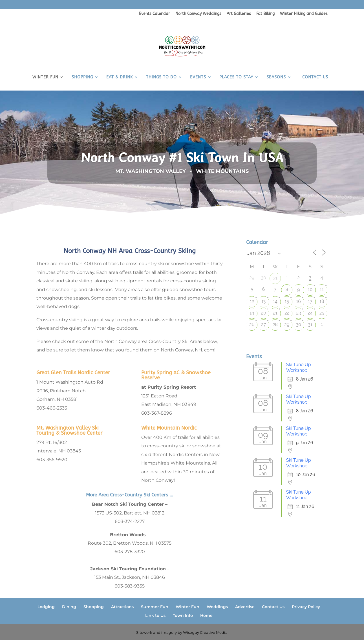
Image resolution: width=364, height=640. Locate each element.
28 (275, 325)
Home (206, 615)
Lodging (46, 607)
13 (263, 301)
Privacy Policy (306, 607)
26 (252, 325)
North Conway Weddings (198, 14)
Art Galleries (239, 14)
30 (298, 325)
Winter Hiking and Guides (304, 14)
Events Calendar (155, 14)
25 (322, 313)
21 (275, 313)
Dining (69, 607)
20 (264, 313)
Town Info (183, 615)
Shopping (94, 607)
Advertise (245, 607)
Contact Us (273, 607)
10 (310, 290)
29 (287, 325)
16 (298, 301)
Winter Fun (187, 607)
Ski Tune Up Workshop (299, 367)
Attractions (122, 607)
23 (298, 313)
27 (263, 325)
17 (310, 301)
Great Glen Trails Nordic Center (73, 373)
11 (322, 290)
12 (252, 301)
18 (322, 301)
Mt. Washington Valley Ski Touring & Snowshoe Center (69, 430)
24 (310, 313)
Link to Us (155, 615)
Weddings (217, 607)
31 (275, 278)
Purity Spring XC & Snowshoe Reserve (176, 375)
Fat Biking (265, 14)
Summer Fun (155, 607)
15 (287, 301)
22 (287, 313)
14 (275, 301)
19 (252, 313)
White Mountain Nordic (169, 428)
